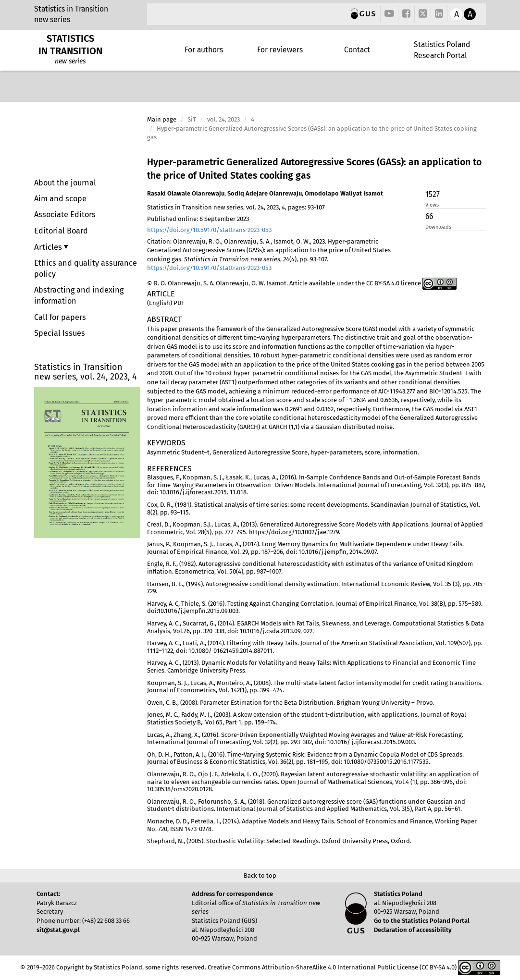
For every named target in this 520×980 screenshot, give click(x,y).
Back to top (260, 876)
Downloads (438, 227)
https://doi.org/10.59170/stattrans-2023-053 (209, 230)
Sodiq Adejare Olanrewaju (265, 193)
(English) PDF (166, 303)
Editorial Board (61, 231)
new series (52, 19)
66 (429, 216)
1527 (433, 194)
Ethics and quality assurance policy (86, 269)
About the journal (65, 183)
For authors (204, 50)
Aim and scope (60, 199)
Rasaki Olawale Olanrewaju (186, 193)
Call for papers (60, 317)
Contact (357, 50)
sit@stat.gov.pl (58, 930)
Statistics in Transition (71, 9)
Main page (162, 119)
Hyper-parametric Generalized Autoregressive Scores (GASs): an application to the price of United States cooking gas (314, 169)
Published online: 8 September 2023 (198, 219)
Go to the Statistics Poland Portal (422, 921)
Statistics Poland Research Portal (442, 50)
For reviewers (280, 50)
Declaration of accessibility (413, 930)
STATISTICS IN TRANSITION (70, 45)
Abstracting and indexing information (79, 295)
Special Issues (60, 333)
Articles (49, 247)
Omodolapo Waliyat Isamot (344, 193)
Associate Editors (65, 214)
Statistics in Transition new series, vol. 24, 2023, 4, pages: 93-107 (236, 207)
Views (432, 205)
